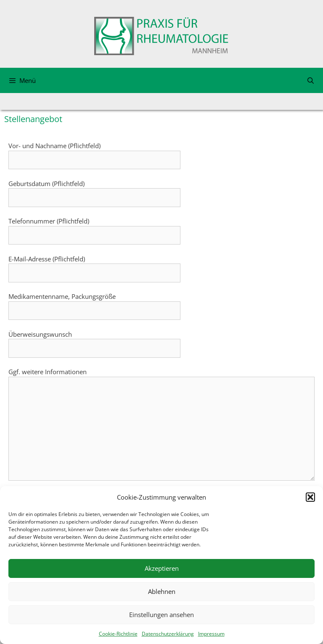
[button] (310, 497)
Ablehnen (162, 591)
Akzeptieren (162, 568)
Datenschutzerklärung (168, 634)
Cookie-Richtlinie (118, 634)
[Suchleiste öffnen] (311, 80)
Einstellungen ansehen (161, 615)
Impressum (211, 634)
